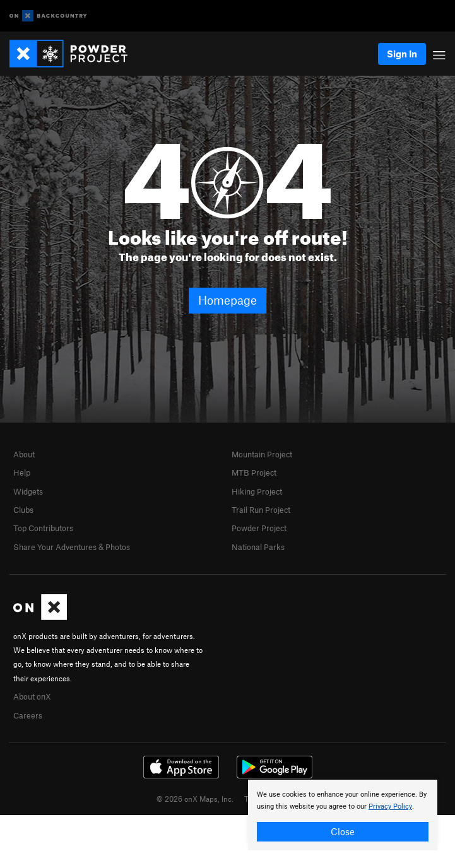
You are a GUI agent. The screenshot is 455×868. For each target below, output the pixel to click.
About (24, 454)
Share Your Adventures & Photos (72, 547)
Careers (28, 715)
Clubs (23, 510)
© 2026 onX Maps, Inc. (195, 799)
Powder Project (259, 528)
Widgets (28, 491)
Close (343, 831)
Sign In (402, 54)
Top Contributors (43, 528)
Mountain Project (262, 454)
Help (22, 472)
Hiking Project (257, 491)
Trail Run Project (261, 510)
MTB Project (254, 472)
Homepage (228, 300)
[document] (343, 815)
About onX (32, 696)
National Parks (258, 547)
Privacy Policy (390, 806)
